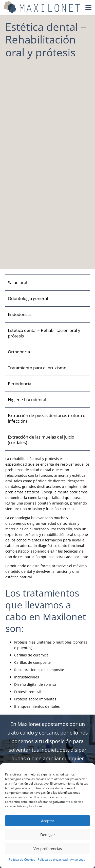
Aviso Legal (78, 860)
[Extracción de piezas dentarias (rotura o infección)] (48, 418)
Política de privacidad (53, 860)
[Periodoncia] (48, 384)
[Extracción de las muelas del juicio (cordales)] (48, 440)
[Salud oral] (48, 283)
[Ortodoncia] (48, 352)
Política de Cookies (22, 860)
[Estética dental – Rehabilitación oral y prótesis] (48, 333)
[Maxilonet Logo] (42, 8)
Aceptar (48, 821)
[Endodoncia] (48, 315)
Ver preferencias (48, 849)
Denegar (48, 835)
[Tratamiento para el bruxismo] (48, 368)
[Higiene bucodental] (48, 400)
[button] (88, 8)
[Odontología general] (48, 299)
